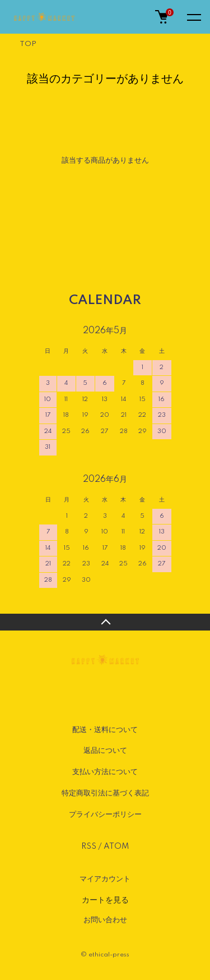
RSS (89, 846)
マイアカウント (105, 879)
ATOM (116, 846)
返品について (105, 751)
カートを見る (105, 900)
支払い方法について (105, 772)
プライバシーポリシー (105, 815)
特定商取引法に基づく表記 (105, 793)
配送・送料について (105, 730)
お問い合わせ (105, 920)
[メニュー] (193, 17)
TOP (28, 44)
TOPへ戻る (105, 622)
